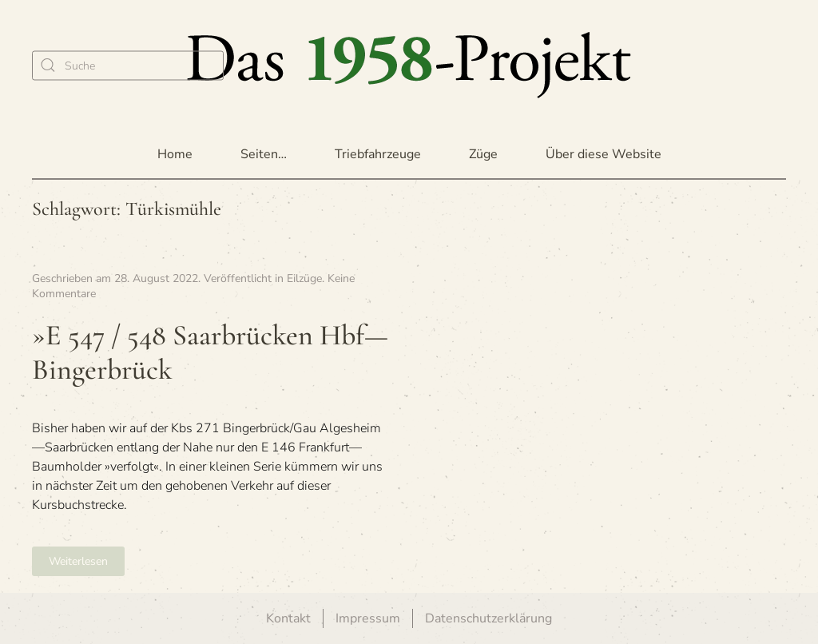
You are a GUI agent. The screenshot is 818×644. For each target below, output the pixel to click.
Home (175, 154)
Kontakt (288, 618)
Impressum (368, 618)
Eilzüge (304, 278)
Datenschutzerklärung (488, 618)
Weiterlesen (78, 561)
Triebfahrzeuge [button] (378, 154)
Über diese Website (604, 154)
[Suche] (128, 65)
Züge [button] (483, 154)
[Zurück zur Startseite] (409, 65)
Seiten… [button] (264, 154)
